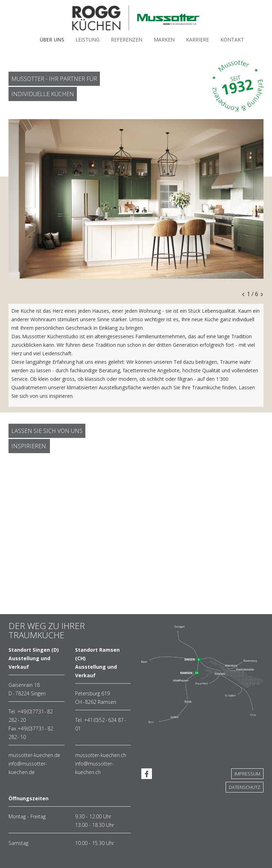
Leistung (87, 40)
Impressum (247, 774)
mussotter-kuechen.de (34, 755)
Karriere (197, 40)
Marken (164, 40)
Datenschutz (245, 787)
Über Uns (52, 40)
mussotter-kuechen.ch (101, 755)
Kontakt (232, 40)
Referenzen (127, 40)
